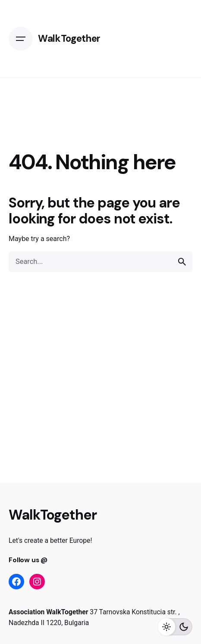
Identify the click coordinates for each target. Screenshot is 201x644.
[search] (182, 262)
